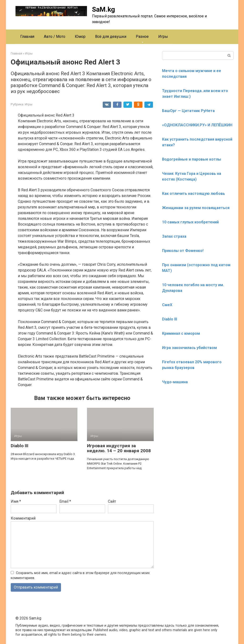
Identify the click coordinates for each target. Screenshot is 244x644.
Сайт (112, 501)
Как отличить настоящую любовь (193, 194)
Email (65, 501)
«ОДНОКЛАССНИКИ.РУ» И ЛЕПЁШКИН (197, 125)
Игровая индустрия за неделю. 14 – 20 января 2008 (119, 448)
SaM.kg (103, 9)
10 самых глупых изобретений (190, 222)
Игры (163, 37)
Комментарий (23, 518)
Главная (27, 37)
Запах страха (174, 236)
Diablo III (20, 446)
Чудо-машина (175, 382)
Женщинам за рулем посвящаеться (196, 208)
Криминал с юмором (181, 333)
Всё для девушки (111, 37)
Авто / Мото (55, 37)
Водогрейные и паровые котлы (192, 159)
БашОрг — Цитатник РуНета (188, 111)
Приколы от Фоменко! (183, 251)
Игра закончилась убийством (189, 348)
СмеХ (167, 305)
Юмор (80, 37)
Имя (16, 501)
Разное (142, 37)
